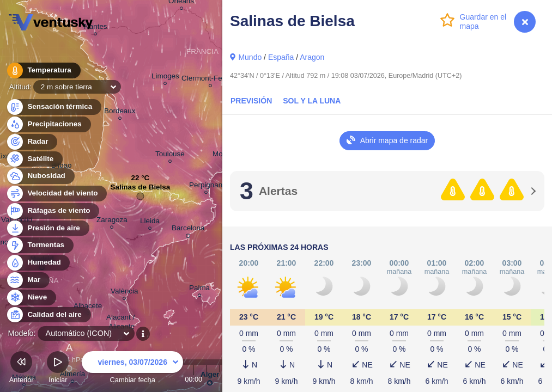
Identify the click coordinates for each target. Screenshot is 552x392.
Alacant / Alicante (122, 323)
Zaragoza (112, 221)
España (281, 57)
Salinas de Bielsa (140, 190)
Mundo (250, 57)
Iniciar (58, 369)
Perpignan (206, 186)
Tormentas (40, 245)
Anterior (22, 369)
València (125, 293)
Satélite (34, 159)
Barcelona (188, 230)
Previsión (251, 101)
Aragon (312, 57)
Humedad (38, 263)
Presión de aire (47, 228)
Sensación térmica (53, 107)
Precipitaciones (48, 124)
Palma (199, 289)
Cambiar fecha (132, 369)
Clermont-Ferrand (210, 80)
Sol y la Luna (312, 101)
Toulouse (170, 155)
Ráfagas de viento (53, 211)
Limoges (165, 78)
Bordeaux (120, 112)
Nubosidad (40, 176)
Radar (32, 142)
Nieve (31, 298)
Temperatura (43, 71)
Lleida (150, 222)
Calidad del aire (48, 315)
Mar (28, 280)
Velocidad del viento (56, 194)
